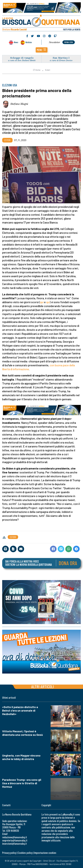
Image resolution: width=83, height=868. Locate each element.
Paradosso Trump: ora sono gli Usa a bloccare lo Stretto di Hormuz (22, 783)
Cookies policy (25, 853)
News (16, 42)
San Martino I (61, 58)
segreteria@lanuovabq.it (15, 840)
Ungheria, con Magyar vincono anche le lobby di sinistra (21, 757)
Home (37, 70)
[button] (42, 50)
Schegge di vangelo (22, 58)
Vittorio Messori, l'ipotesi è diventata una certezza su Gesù (23, 733)
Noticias (29, 42)
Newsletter (55, 42)
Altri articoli (43, 687)
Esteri (48, 70)
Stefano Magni (19, 104)
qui (42, 302)
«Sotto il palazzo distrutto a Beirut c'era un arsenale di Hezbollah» (20, 710)
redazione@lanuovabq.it (15, 837)
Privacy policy (9, 853)
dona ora (69, 42)
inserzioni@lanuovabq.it (14, 844)
